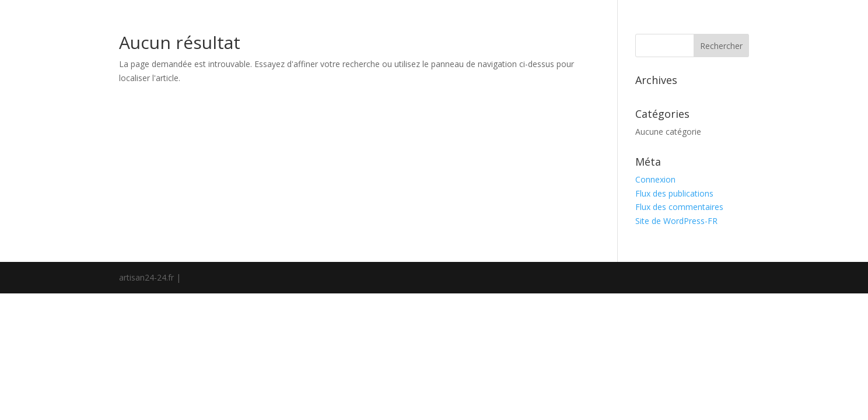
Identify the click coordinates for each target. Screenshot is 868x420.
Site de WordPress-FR (676, 221)
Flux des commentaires (679, 207)
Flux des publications (674, 193)
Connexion (655, 179)
